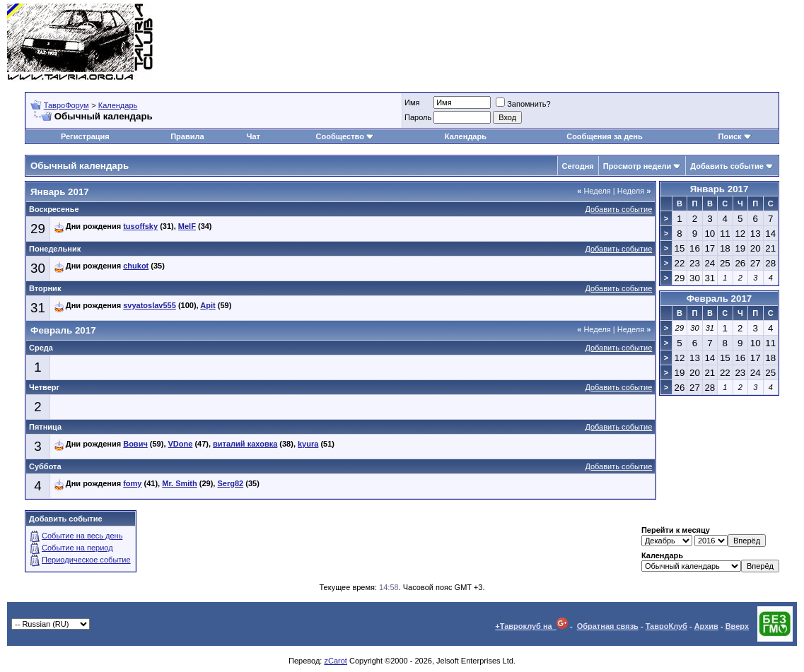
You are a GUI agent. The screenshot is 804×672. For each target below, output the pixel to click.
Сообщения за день (604, 136)
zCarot (335, 661)
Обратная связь (608, 626)
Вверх (737, 626)
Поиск (735, 136)
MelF (187, 226)
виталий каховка (245, 444)
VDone (181, 444)
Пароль (418, 117)
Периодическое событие (86, 560)
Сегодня (578, 166)
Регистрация (85, 136)
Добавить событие (727, 166)
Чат (254, 136)
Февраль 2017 (719, 299)
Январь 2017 (719, 189)
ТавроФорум (66, 105)
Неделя (594, 191)
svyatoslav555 (150, 305)
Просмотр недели (637, 166)
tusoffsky (140, 226)
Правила (187, 136)
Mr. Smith (180, 483)
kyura (308, 444)
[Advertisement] (540, 42)
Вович (135, 444)
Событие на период (77, 548)
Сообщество (345, 136)
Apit (208, 305)
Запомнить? (523, 104)
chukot (136, 266)
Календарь (118, 105)
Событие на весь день (82, 536)
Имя (412, 102)
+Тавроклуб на (531, 626)
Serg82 (230, 483)
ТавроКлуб (666, 626)
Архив (706, 626)
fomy (132, 483)
